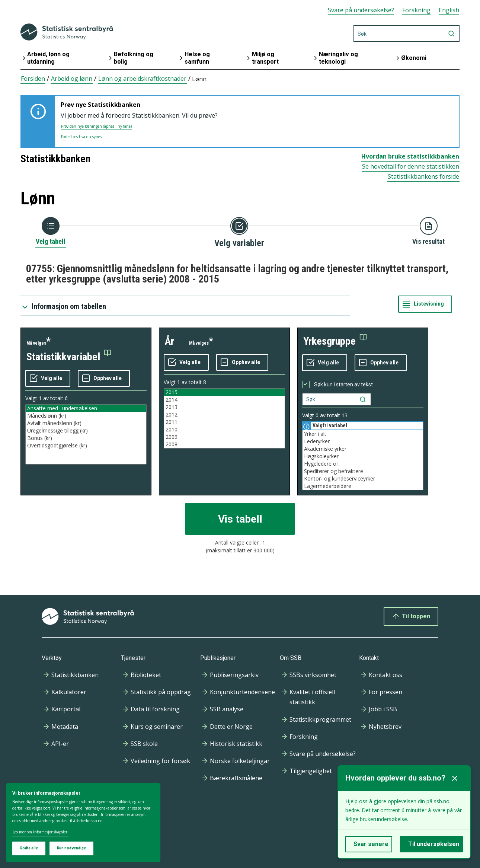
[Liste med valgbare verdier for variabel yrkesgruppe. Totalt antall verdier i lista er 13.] (363, 460)
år (169, 341)
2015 (224, 392)
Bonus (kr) (86, 438)
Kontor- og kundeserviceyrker (363, 479)
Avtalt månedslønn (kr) (86, 423)
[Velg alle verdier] (48, 379)
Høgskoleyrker (363, 456)
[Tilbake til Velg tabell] (51, 232)
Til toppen (411, 616)
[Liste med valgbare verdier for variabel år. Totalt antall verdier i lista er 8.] (224, 418)
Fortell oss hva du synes (81, 137)
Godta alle (29, 848)
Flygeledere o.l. (363, 464)
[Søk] (407, 33)
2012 (224, 415)
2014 (224, 400)
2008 (224, 444)
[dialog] (83, 823)
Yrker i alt (363, 434)
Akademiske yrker (363, 449)
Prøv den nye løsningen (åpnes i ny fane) (96, 126)
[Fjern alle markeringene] (104, 379)
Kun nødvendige (71, 848)
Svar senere (371, 844)
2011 (224, 422)
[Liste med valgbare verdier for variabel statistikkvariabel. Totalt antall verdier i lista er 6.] (86, 434)
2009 (224, 437)
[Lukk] (455, 778)
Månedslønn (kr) (86, 416)
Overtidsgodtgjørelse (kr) (86, 446)
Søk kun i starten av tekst (343, 384)
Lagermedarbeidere (363, 486)
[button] (69, 357)
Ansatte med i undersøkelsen (86, 408)
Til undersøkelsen (434, 844)
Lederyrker (363, 441)
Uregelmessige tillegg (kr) (86, 431)
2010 (224, 430)
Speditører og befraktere (363, 471)
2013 (224, 407)
